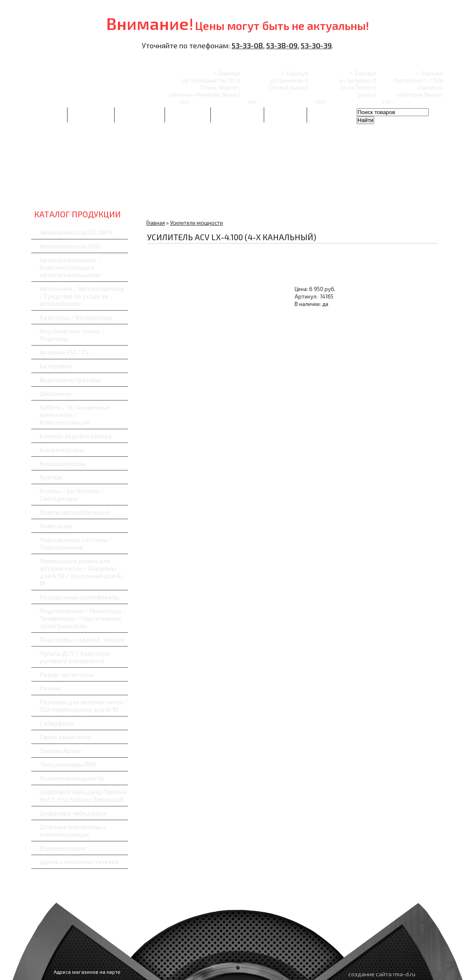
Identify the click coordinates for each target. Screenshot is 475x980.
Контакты (285, 115)
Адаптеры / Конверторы (76, 317)
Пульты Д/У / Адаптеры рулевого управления (75, 657)
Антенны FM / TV (64, 352)
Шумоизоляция (62, 848)
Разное (50, 688)
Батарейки (56, 366)
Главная (49, 115)
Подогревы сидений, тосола (82, 639)
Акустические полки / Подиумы (72, 335)
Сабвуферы (406, 192)
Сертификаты (237, 115)
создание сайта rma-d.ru (382, 974)
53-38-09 (282, 45)
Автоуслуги (91, 115)
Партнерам (188, 115)
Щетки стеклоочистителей (79, 862)
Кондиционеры (62, 463)
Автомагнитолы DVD (70, 246)
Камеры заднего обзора (76, 436)
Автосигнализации (136, 192)
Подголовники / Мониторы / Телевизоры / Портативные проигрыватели (83, 618)
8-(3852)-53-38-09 (352, 102)
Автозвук (69, 192)
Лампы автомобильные (75, 512)
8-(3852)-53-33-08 (216, 102)
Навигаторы (339, 192)
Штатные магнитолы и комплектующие (73, 831)
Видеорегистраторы (204, 192)
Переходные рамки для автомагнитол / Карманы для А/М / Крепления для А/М (82, 572)
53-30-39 (316, 45)
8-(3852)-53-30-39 (284, 102)
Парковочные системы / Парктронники (76, 543)
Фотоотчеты (140, 115)
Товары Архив (60, 751)
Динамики (55, 393)
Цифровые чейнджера (73, 813)
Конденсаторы (62, 450)
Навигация (56, 526)
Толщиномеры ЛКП (68, 764)
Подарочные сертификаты (79, 597)
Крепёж (51, 477)
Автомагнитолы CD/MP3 (76, 232)
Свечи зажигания (65, 737)
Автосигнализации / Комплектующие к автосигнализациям (70, 267)
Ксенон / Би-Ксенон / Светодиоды (72, 495)
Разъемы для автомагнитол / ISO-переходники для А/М (84, 706)
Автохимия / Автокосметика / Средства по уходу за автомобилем (82, 296)
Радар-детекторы (271, 192)
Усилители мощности (72, 778)
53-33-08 (247, 45)
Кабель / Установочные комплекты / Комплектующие (75, 415)
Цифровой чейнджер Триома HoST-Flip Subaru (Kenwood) (83, 796)
